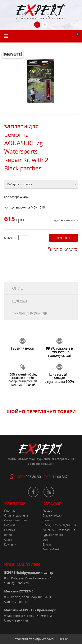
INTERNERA (62, 639)
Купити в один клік (63, 248)
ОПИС (17, 288)
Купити (63, 238)
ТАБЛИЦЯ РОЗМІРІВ (30, 313)
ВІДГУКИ (20, 301)
